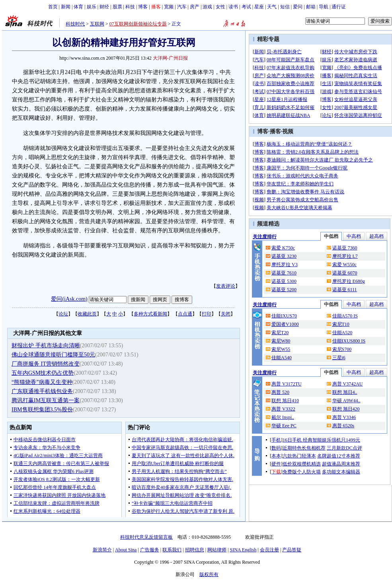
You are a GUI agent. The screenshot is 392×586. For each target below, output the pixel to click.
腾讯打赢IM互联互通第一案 (46, 400)
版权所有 (209, 574)
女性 (220, 7)
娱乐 (92, 7)
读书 (233, 7)
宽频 (169, 7)
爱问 (298, 7)
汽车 (182, 7)
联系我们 (172, 550)
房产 (195, 7)
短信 (285, 7)
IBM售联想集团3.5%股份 (42, 410)
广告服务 (150, 550)
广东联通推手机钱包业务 (42, 391)
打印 (207, 314)
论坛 (63, 314)
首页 (53, 7)
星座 (259, 7)
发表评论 (226, 286)
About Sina (126, 550)
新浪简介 (102, 550)
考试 (246, 7)
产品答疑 (292, 550)
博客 (143, 7)
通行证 (339, 7)
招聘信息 (195, 550)
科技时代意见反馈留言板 (146, 537)
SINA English (243, 550)
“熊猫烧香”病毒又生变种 (42, 382)
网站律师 (217, 550)
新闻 (66, 7)
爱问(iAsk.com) (69, 299)
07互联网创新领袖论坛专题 (138, 24)
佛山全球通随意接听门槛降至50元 (53, 355)
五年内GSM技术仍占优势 (43, 373)
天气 (272, 7)
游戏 (207, 7)
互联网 (97, 24)
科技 (130, 7)
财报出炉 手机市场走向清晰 (46, 346)
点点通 (185, 314)
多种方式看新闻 (150, 314)
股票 (117, 7)
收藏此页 (87, 314)
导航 (324, 7)
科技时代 (75, 24)
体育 (78, 7)
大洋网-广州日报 (170, 58)
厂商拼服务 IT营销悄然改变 (46, 364)
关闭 (226, 314)
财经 (104, 7)
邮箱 (311, 7)
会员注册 (269, 550)
